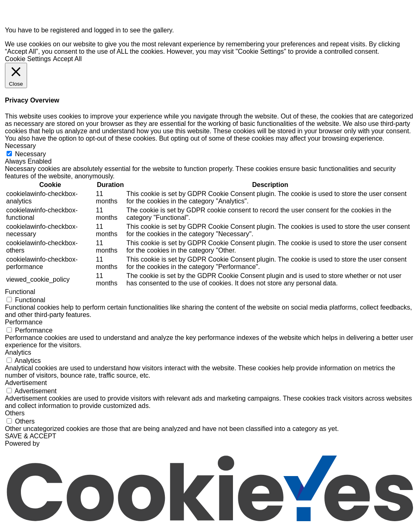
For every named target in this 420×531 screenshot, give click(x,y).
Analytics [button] (18, 352)
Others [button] (15, 413)
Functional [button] (20, 292)
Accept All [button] (67, 59)
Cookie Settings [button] (28, 59)
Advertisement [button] (26, 383)
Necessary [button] (21, 146)
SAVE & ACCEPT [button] (31, 436)
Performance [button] (24, 322)
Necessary (30, 154)
